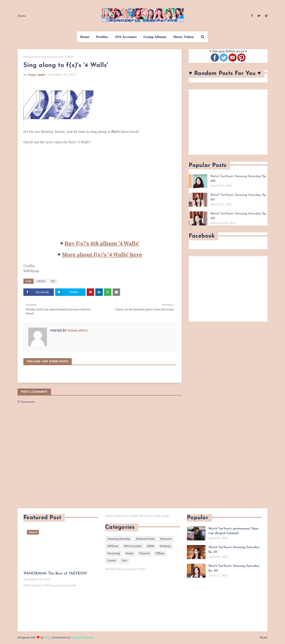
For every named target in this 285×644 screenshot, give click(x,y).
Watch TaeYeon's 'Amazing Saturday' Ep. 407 (238, 216)
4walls (41, 281)
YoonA (112, 561)
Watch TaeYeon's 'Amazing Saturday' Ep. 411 (234, 550)
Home (22, 16)
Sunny (130, 553)
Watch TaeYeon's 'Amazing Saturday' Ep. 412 (234, 568)
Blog (47, 638)
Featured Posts (145, 539)
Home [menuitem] (85, 37)
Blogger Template (82, 638)
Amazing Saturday (119, 539)
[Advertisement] (228, 122)
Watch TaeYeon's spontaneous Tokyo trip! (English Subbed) (233, 531)
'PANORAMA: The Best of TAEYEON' (55, 574)
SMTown (113, 546)
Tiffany (160, 553)
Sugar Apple (37, 75)
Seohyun (165, 546)
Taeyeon (144, 553)
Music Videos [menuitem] (184, 37)
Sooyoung (114, 553)
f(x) (36, 57)
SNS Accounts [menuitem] (126, 37)
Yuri (124, 561)
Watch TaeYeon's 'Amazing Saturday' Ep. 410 (238, 197)
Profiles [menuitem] (102, 37)
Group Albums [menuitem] (155, 37)
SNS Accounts (133, 546)
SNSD (151, 546)
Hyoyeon (166, 539)
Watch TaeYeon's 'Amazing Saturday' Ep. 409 (238, 179)
